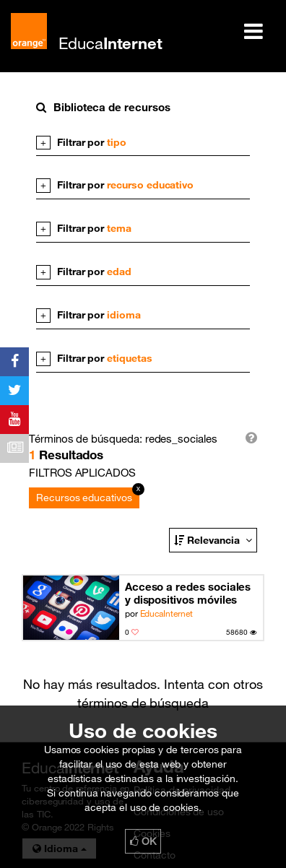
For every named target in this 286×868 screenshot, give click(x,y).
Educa (110, 43)
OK (143, 841)
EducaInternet (166, 613)
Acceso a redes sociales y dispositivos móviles (188, 593)
